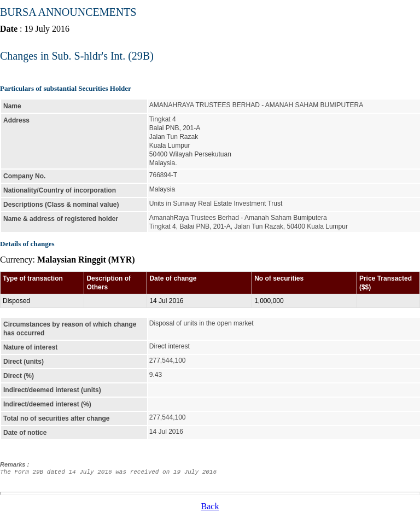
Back (210, 506)
